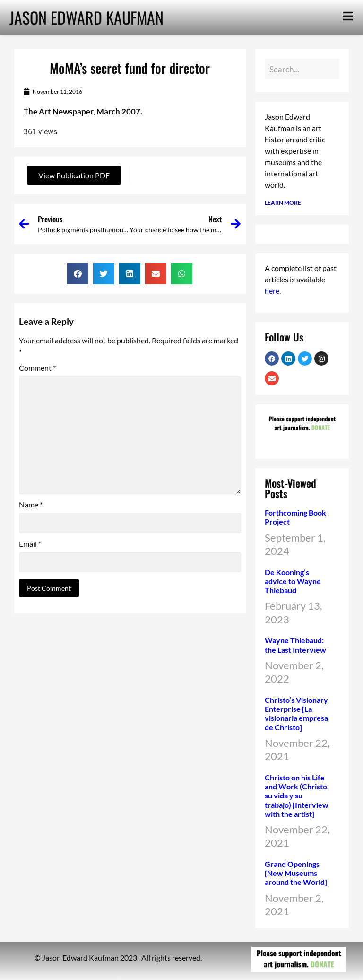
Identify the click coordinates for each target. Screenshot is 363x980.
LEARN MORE (283, 203)
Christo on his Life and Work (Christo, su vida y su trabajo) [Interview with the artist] (297, 796)
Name (31, 505)
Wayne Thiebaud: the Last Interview (295, 645)
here (272, 291)
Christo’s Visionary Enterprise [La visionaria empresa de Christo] (296, 713)
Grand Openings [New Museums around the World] (296, 873)
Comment (37, 368)
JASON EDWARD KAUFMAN (86, 17)
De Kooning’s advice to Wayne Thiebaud (293, 581)
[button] (78, 274)
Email (30, 544)
